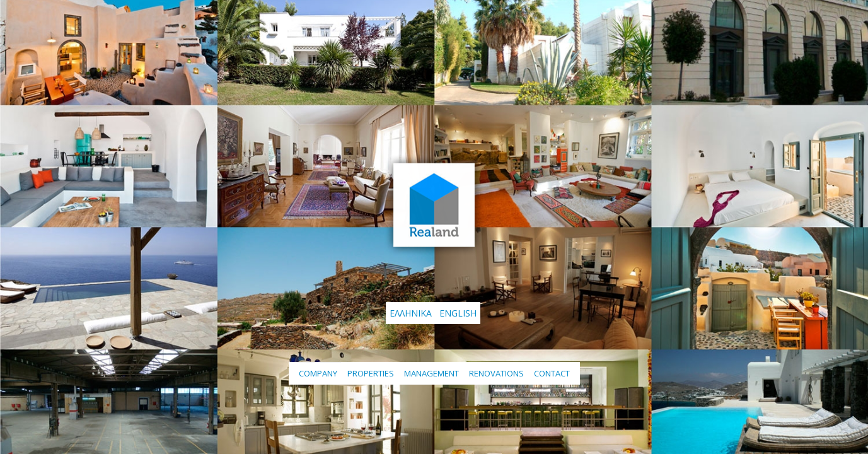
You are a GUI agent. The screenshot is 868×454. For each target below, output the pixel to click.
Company (318, 373)
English (458, 313)
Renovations (496, 373)
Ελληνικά (411, 313)
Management (431, 373)
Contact (552, 373)
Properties (371, 373)
